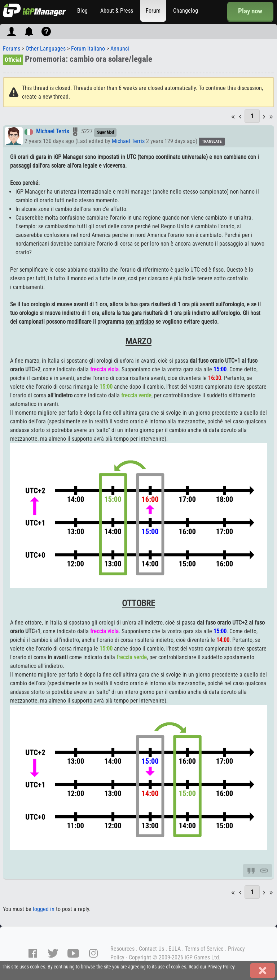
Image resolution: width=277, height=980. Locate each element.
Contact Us (151, 949)
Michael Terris (52, 132)
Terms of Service (204, 949)
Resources (122, 949)
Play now (250, 11)
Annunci (120, 49)
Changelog (186, 11)
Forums (12, 49)
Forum (153, 11)
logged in (44, 909)
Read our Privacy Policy (212, 967)
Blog (82, 11)
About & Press (117, 11)
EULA (175, 949)
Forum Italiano (88, 49)
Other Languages (46, 49)
